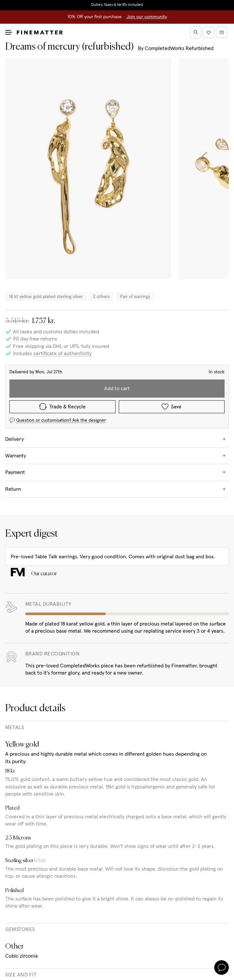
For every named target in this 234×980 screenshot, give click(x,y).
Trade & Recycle (62, 407)
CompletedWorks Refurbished (179, 48)
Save (172, 407)
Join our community (147, 17)
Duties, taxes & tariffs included (117, 5)
